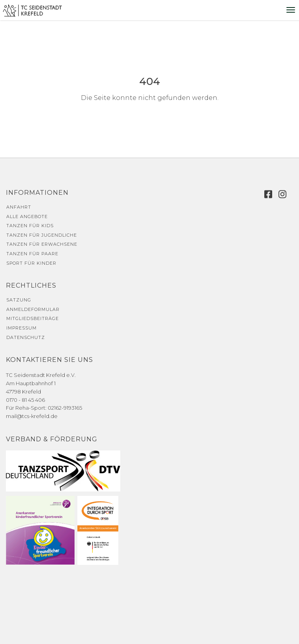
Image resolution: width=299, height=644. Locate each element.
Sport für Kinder (31, 263)
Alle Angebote (27, 217)
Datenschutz (26, 337)
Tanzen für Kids (30, 226)
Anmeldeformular (33, 309)
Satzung (19, 300)
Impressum (21, 328)
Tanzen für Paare (32, 254)
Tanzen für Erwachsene (42, 244)
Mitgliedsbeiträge (33, 318)
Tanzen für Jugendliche (42, 235)
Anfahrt (19, 207)
